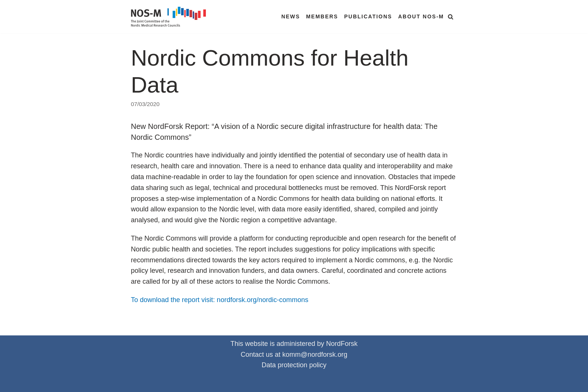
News (291, 16)
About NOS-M (421, 16)
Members (322, 16)
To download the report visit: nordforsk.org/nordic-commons (220, 300)
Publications (368, 16)
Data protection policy (294, 365)
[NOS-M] (170, 17)
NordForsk (342, 344)
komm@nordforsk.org (315, 355)
